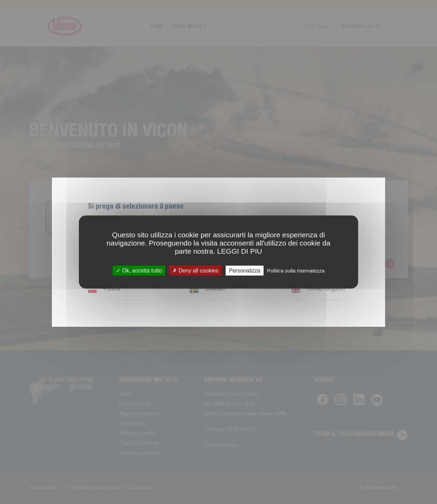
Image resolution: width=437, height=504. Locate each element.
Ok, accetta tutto (139, 271)
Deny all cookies (195, 271)
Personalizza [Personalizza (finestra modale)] (245, 271)
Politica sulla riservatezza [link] (296, 271)
